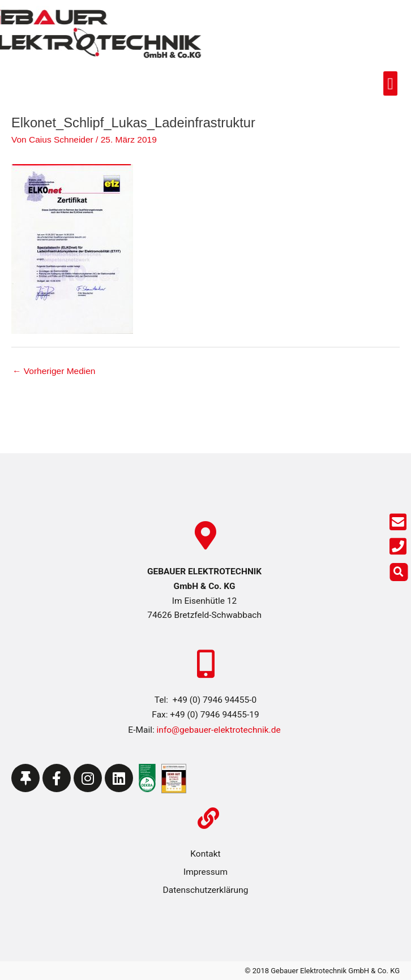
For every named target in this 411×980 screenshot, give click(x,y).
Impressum (205, 872)
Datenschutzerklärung (206, 890)
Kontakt (205, 854)
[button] (372, 83)
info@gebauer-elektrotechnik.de (218, 730)
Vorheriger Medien (54, 371)
